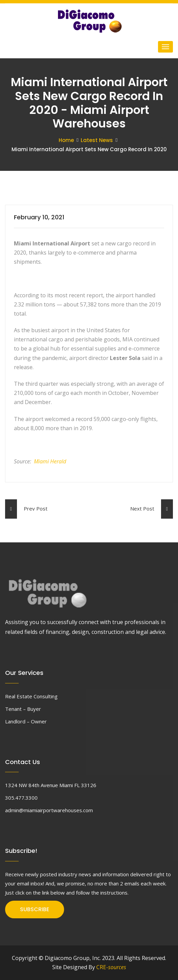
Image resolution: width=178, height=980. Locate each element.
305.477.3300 (21, 798)
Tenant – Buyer (23, 709)
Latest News (97, 140)
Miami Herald (50, 461)
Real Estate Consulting (31, 696)
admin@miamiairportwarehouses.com (49, 810)
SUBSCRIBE (35, 909)
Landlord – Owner (26, 721)
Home (66, 140)
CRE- (111, 967)
